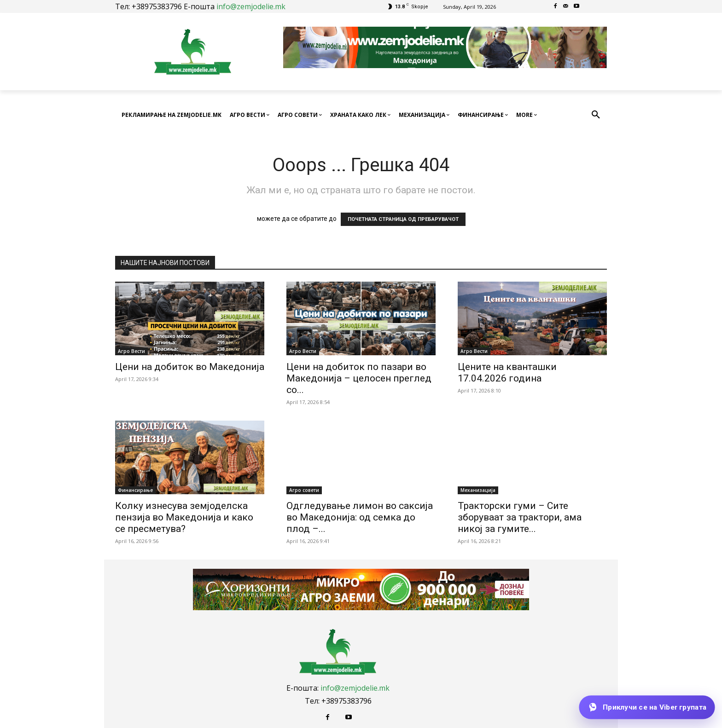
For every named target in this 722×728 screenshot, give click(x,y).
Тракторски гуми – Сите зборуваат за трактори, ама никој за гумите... (520, 517)
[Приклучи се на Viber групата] (647, 707)
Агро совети (304, 490)
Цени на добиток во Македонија (190, 367)
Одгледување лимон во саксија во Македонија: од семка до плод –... (360, 517)
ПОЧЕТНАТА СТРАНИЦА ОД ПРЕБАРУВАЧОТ (403, 219)
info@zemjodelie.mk (251, 6)
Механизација (478, 490)
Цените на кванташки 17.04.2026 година (507, 373)
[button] (596, 115)
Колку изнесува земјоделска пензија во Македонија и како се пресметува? (184, 517)
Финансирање (135, 490)
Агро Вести (131, 351)
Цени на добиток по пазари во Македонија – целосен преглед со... (359, 378)
